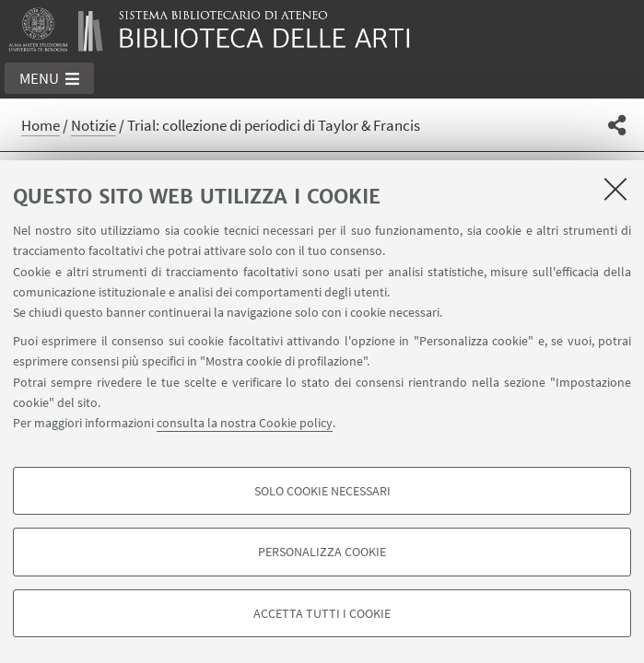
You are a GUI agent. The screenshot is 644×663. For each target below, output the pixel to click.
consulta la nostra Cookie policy (245, 423)
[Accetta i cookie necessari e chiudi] (615, 189)
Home (41, 125)
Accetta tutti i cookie (322, 613)
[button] (49, 78)
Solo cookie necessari (322, 491)
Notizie (94, 125)
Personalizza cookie (322, 552)
